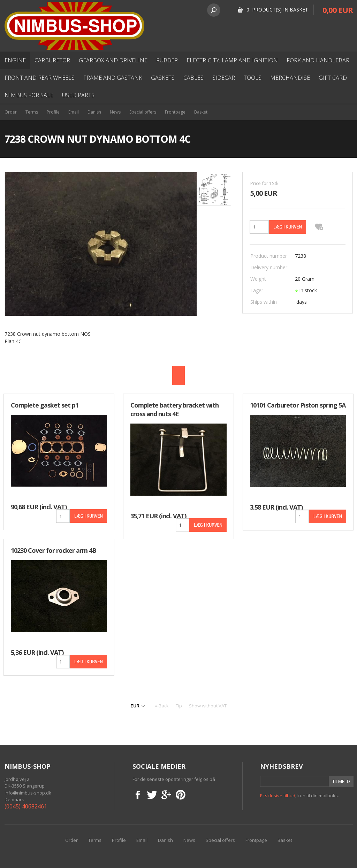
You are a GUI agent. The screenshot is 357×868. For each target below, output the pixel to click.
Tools (253, 78)
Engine (15, 60)
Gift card (333, 78)
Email (74, 112)
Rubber (167, 60)
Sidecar (224, 78)
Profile (53, 112)
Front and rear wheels (40, 78)
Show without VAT (208, 706)
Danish (94, 112)
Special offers (143, 112)
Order (11, 112)
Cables (193, 78)
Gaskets (163, 78)
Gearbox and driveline (113, 60)
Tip (179, 706)
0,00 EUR (338, 10)
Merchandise (290, 78)
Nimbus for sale (29, 95)
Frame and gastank (113, 78)
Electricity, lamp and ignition (232, 60)
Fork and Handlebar (318, 60)
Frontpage (175, 112)
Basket (201, 112)
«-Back (162, 706)
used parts (78, 95)
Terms (32, 112)
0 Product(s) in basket (277, 10)
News (115, 112)
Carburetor (52, 60)
